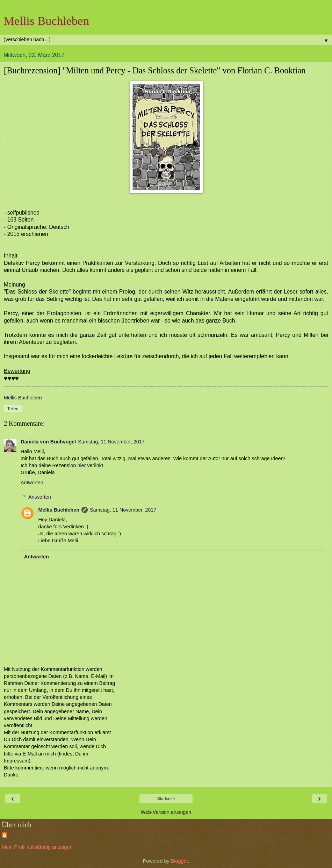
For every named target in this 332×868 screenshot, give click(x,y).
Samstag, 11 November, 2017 (111, 442)
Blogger (179, 861)
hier (81, 465)
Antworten (32, 483)
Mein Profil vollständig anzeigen (37, 847)
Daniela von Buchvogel (48, 442)
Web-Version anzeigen (166, 812)
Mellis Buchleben (46, 21)
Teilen (13, 409)
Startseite (166, 799)
